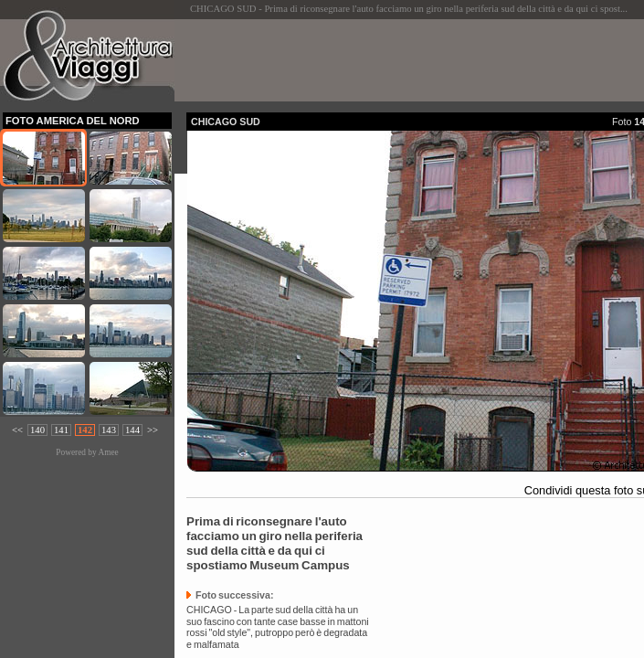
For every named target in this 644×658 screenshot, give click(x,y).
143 (109, 430)
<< (17, 430)
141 (61, 430)
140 (37, 430)
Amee (108, 452)
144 (132, 430)
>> (153, 430)
